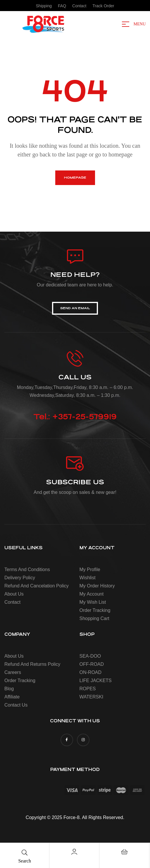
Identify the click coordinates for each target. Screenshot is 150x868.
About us (14, 594)
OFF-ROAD (92, 664)
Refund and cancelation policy (37, 586)
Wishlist (88, 578)
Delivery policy (20, 578)
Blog (9, 689)
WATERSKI (92, 697)
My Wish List (93, 602)
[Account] (74, 852)
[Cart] (124, 852)
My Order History (97, 586)
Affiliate (12, 697)
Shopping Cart (94, 618)
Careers (13, 672)
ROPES (88, 689)
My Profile (90, 569)
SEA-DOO (90, 656)
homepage (75, 178)
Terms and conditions (27, 569)
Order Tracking (95, 610)
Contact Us (16, 705)
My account (92, 594)
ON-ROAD (91, 672)
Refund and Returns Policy (32, 664)
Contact (12, 602)
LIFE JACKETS (96, 681)
